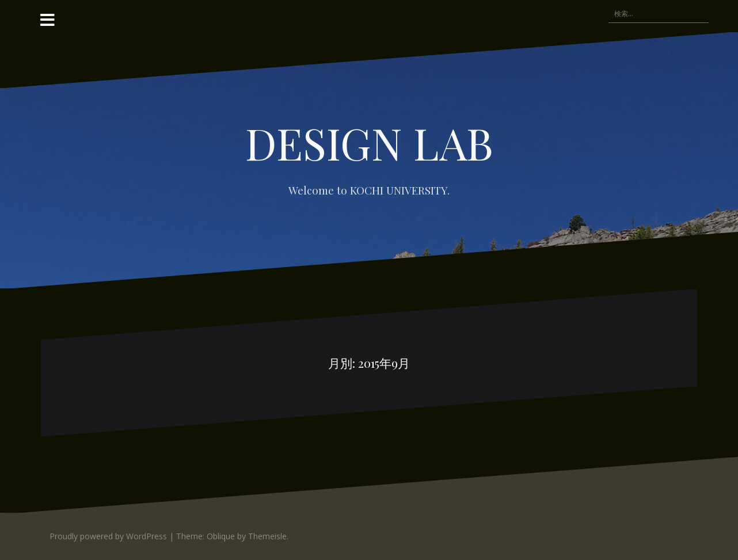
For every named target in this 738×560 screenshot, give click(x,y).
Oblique (221, 536)
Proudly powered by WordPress (108, 536)
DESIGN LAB (369, 142)
